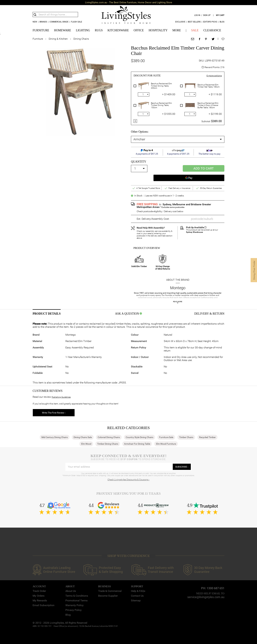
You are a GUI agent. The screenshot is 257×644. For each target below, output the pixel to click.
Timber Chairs (186, 437)
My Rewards (40, 600)
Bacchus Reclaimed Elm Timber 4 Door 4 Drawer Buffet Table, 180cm (208, 105)
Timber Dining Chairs (108, 444)
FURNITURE (41, 30)
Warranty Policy (74, 605)
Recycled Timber (207, 437)
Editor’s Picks (210, 22)
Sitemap (136, 600)
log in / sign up (202, 15)
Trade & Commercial (110, 591)
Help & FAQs (138, 591)
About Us (71, 591)
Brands (43, 22)
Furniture (38, 39)
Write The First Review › (54, 413)
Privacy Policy (74, 610)
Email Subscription (44, 605)
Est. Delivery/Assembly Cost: (153, 219)
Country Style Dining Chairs (139, 437)
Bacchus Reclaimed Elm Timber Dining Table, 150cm (161, 105)
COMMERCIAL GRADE (59, 22)
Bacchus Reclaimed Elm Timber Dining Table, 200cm (161, 86)
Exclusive (180, 22)
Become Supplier (108, 596)
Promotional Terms (76, 600)
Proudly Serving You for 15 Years (128, 494)
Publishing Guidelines (61, 397)
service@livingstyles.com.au (206, 597)
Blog (222, 22)
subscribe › (182, 467)
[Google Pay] (189, 178)
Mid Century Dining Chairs (55, 437)
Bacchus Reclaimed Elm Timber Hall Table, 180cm (209, 86)
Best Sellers (194, 22)
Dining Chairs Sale (83, 437)
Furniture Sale (166, 437)
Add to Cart (204, 168)
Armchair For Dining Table (137, 444)
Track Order (39, 591)
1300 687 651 (216, 588)
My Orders (39, 596)
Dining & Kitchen (58, 39)
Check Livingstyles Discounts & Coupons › (128, 480)
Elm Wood (86, 444)
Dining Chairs (81, 39)
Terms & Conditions (77, 596)
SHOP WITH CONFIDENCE (128, 556)
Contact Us (137, 596)
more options (214, 76)
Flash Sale (77, 22)
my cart (220, 15)
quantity (139, 162)
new (35, 22)
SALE (195, 30)
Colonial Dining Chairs (109, 437)
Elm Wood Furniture (166, 444)
